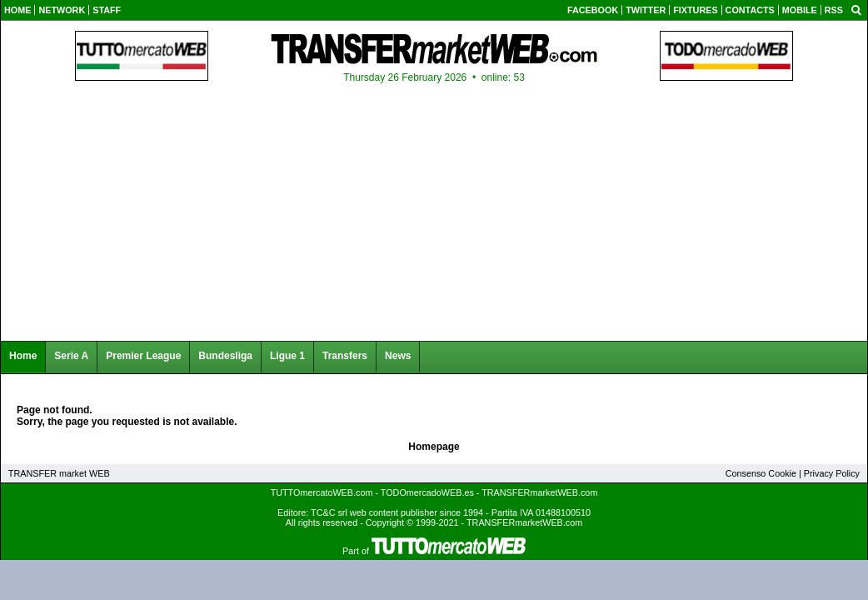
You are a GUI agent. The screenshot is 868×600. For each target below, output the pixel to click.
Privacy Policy (832, 473)
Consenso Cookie (761, 473)
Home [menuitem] (23, 356)
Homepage (434, 447)
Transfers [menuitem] (345, 356)
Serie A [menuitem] (71, 356)
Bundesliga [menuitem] (225, 356)
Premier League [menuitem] (143, 356)
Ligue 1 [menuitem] (287, 356)
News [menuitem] (398, 356)
